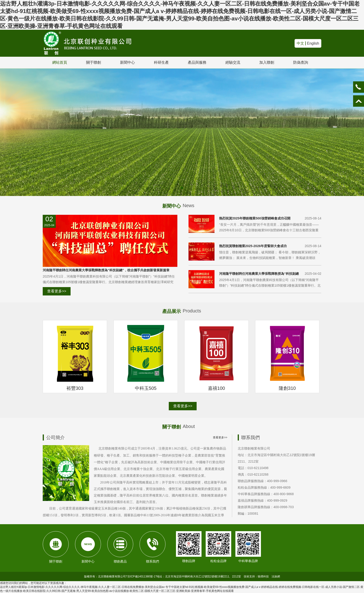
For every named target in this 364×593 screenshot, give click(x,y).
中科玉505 (146, 388)
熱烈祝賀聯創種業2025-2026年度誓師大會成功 (253, 246)
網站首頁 (60, 62)
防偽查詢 (301, 62)
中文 (300, 43)
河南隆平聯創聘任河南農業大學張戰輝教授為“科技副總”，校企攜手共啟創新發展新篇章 (106, 270)
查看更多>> (57, 291)
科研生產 (161, 62)
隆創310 (287, 388)
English (313, 43)
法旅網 (276, 576)
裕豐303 (75, 388)
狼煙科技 (263, 576)
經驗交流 (233, 62)
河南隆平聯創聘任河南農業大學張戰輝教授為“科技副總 (259, 274)
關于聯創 (94, 62)
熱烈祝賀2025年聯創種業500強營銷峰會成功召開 (255, 218)
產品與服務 (197, 62)
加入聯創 (267, 62)
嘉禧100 (216, 388)
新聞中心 (127, 62)
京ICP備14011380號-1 (141, 576)
